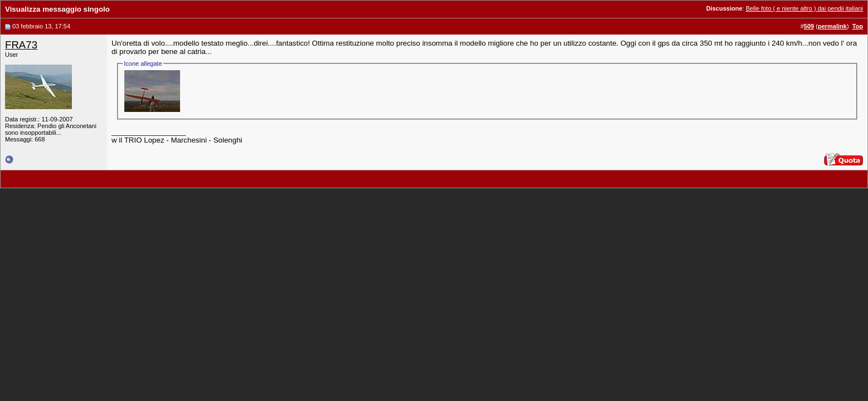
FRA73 (21, 45)
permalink (832, 26)
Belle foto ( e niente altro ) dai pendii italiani (804, 8)
